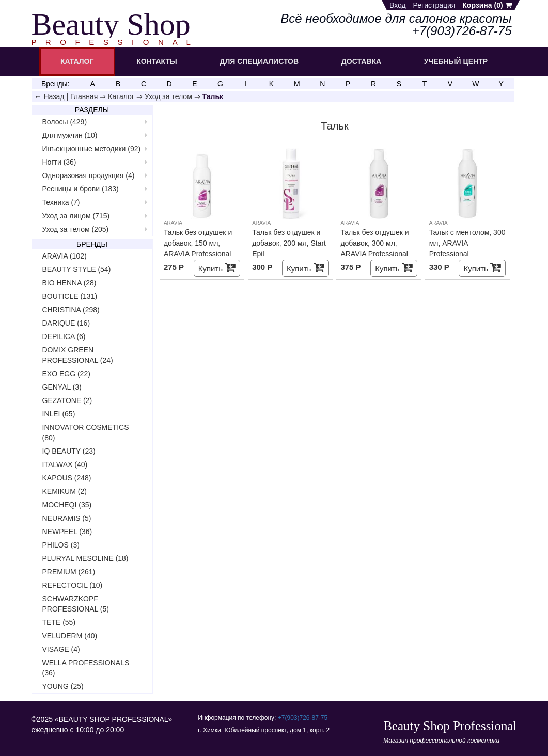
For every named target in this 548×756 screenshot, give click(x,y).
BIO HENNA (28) (69, 283)
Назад (54, 96)
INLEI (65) (59, 414)
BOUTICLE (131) (70, 296)
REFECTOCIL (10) (73, 585)
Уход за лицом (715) (76, 216)
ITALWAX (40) (65, 464)
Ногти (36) (59, 162)
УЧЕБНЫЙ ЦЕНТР (456, 61)
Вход (398, 5)
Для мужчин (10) (70, 135)
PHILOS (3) (61, 545)
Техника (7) (61, 202)
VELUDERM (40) (70, 636)
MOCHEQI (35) (67, 505)
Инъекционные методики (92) (92, 149)
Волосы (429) (65, 122)
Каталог (121, 96)
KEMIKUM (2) (65, 491)
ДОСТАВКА (361, 61)
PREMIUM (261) (69, 572)
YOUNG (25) (63, 686)
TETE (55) (59, 622)
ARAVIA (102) (65, 256)
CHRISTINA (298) (71, 310)
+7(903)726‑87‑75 (303, 718)
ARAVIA (173, 223)
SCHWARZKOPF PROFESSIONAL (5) (76, 604)
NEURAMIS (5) (67, 518)
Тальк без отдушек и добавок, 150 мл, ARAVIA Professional (198, 243)
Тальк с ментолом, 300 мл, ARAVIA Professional (467, 243)
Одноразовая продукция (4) (89, 175)
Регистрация (434, 5)
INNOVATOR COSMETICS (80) (86, 432)
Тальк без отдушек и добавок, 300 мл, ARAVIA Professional (374, 243)
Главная (84, 96)
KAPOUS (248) (67, 478)
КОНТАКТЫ (156, 61)
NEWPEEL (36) (67, 532)
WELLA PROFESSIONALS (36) (86, 668)
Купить (217, 268)
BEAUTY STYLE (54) (77, 269)
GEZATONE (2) (67, 400)
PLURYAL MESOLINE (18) (85, 558)
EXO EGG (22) (66, 374)
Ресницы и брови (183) (81, 189)
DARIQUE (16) (66, 323)
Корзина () (487, 5)
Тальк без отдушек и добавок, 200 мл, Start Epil (289, 243)
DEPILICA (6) (64, 336)
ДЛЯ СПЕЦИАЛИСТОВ (259, 61)
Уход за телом (168, 96)
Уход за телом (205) (76, 229)
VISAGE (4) (61, 649)
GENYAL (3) (62, 387)
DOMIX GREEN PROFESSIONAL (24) (78, 355)
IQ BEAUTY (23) (69, 451)
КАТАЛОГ (77, 61)
